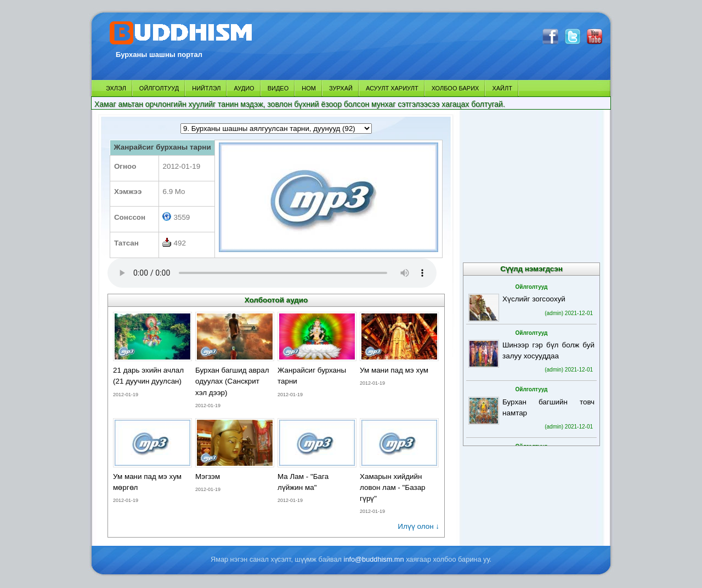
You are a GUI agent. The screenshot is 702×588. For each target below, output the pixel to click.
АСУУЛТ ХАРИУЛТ (392, 88)
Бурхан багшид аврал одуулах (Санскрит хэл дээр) (232, 381)
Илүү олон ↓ (418, 526)
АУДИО (244, 88)
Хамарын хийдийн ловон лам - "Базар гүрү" (393, 487)
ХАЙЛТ (502, 88)
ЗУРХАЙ (341, 88)
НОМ (309, 88)
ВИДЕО (278, 88)
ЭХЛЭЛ (116, 88)
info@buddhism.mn (374, 559)
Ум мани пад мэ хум (394, 370)
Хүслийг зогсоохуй (534, 299)
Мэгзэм (208, 476)
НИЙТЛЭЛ (206, 88)
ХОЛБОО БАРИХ (455, 88)
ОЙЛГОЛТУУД (159, 88)
